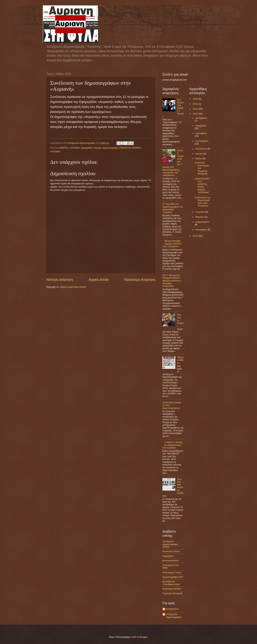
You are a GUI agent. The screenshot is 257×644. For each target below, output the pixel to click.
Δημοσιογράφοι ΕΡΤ (173, 577)
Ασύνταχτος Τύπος (172, 572)
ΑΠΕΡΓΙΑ (64, 148)
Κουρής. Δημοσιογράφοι (106, 148)
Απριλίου (200, 212)
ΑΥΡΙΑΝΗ (75, 148)
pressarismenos (171, 561)
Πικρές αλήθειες (180, 360)
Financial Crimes (171, 551)
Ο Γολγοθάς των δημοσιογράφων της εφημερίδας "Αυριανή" (173, 208)
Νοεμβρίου (201, 126)
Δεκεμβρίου (201, 118)
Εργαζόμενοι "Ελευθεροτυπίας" (172, 583)
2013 (196, 109)
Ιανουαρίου (201, 230)
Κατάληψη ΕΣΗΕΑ (172, 589)
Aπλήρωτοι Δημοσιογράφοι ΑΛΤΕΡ (170, 544)
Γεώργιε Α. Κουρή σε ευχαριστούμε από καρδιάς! (172, 445)
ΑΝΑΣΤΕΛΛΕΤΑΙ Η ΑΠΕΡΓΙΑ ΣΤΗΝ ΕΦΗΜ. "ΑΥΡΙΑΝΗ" (202, 186)
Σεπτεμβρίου (202, 141)
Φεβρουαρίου (202, 222)
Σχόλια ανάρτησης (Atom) (73, 287)
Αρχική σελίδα (99, 280)
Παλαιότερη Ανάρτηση (140, 280)
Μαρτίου (200, 217)
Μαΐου (199, 158)
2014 (196, 104)
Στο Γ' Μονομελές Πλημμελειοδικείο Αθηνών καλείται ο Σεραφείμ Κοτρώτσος (172, 281)
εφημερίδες (87, 148)
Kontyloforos (172, 609)
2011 (196, 236)
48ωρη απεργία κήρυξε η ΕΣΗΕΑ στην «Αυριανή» (172, 244)
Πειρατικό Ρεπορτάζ (172, 593)
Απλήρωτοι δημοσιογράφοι (174, 616)
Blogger (143, 637)
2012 (196, 114)
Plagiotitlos (168, 556)
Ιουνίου (199, 154)
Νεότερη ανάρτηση (60, 280)
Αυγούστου (201, 149)
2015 (196, 99)
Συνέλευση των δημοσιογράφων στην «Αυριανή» (203, 202)
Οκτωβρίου (201, 133)
